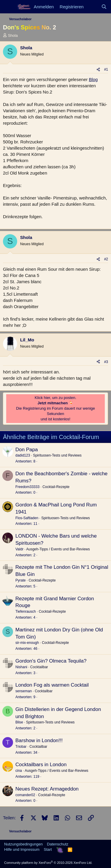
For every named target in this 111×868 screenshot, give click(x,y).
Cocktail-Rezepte (56, 487)
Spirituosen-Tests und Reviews (57, 455)
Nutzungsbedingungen (23, 844)
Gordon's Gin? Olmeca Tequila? (51, 661)
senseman (24, 691)
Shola (13, 35)
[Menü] (8, 7)
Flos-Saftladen (27, 518)
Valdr (19, 549)
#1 (106, 69)
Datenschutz (58, 844)
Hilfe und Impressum (22, 849)
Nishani (21, 667)
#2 (106, 259)
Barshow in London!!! (39, 741)
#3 (106, 362)
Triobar (21, 747)
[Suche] (104, 7)
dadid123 (23, 455)
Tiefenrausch (26, 612)
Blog (93, 79)
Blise (19, 722)
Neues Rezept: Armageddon (47, 789)
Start (48, 849)
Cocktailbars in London (41, 765)
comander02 (25, 795)
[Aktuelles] (92, 7)
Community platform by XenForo (48, 863)
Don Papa (27, 450)
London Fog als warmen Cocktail (52, 685)
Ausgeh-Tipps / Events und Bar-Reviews (58, 549)
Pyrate (21, 580)
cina (19, 771)
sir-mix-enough (27, 643)
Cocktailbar (39, 667)
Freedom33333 (27, 487)
